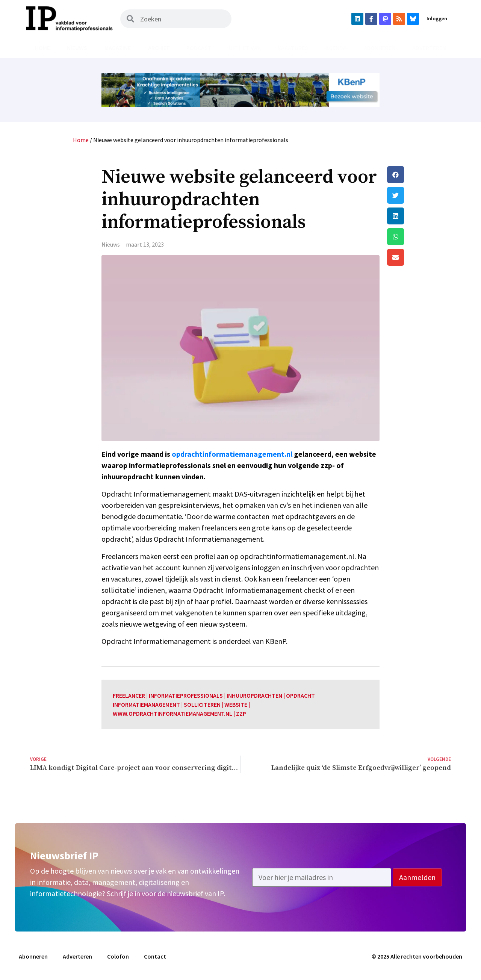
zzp (241, 713)
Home (42, 48)
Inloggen (437, 18)
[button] (419, 175)
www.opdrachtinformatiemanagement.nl (172, 713)
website (236, 704)
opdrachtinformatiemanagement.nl (232, 454)
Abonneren (380, 48)
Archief (159, 48)
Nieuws (77, 48)
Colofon (118, 956)
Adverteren (429, 48)
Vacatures (293, 48)
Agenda (336, 48)
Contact (155, 956)
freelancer (129, 695)
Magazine (118, 48)
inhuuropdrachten (254, 695)
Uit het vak (245, 48)
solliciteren (202, 704)
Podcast (199, 48)
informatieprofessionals (186, 695)
